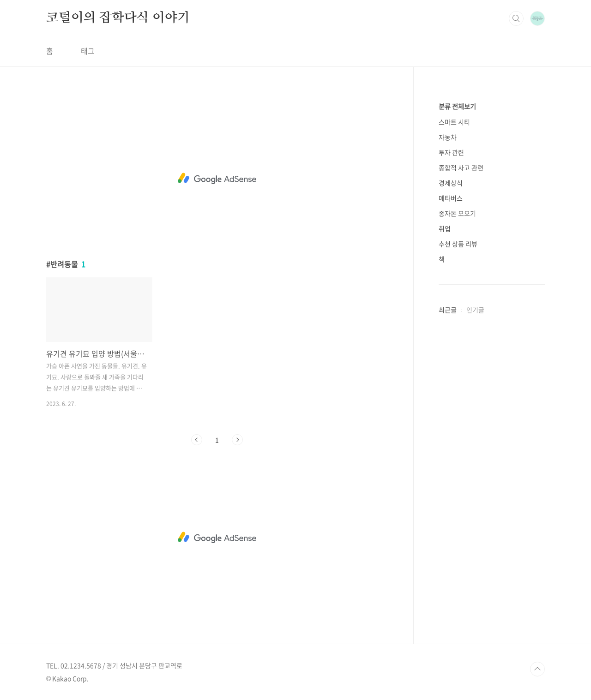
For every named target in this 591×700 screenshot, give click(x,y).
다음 (237, 440)
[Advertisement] (217, 179)
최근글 (448, 310)
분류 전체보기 (457, 106)
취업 (445, 228)
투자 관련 (451, 152)
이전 (197, 440)
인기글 (475, 310)
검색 (516, 18)
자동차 (448, 137)
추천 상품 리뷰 (458, 244)
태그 (88, 51)
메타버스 (451, 198)
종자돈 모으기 (457, 213)
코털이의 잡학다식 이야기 (118, 18)
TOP (537, 669)
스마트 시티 (454, 122)
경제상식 (451, 183)
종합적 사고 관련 (461, 168)
